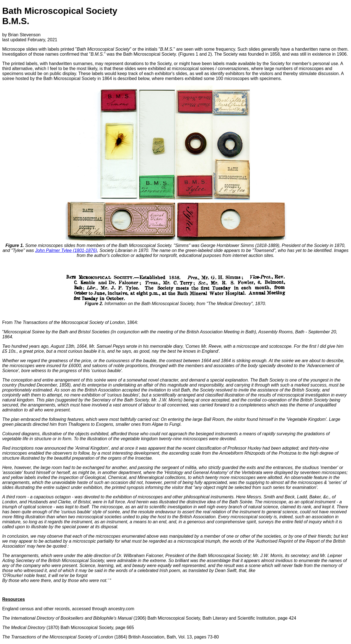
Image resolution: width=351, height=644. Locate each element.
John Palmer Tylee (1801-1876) (66, 250)
